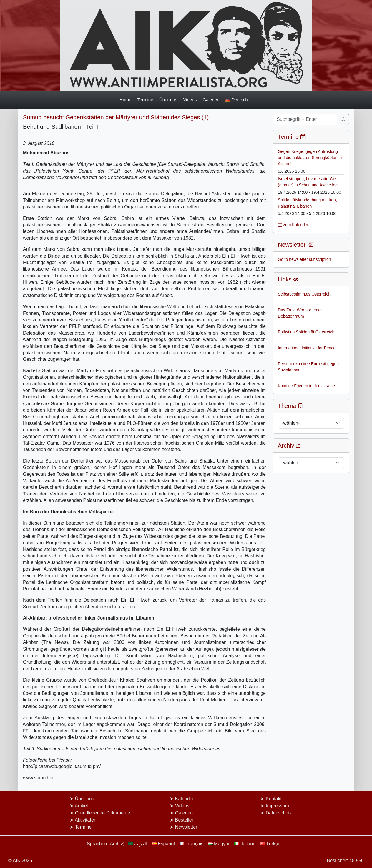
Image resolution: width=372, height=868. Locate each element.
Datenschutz (279, 813)
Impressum (277, 806)
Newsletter (186, 827)
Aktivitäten (86, 820)
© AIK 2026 (20, 861)
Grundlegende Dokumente (103, 813)
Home (125, 100)
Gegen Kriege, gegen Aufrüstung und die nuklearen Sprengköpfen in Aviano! (310, 158)
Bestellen (185, 820)
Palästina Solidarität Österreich (306, 332)
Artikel (81, 806)
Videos (190, 100)
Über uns (168, 100)
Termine (145, 100)
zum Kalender (293, 225)
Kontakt (274, 799)
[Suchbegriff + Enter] (305, 119)
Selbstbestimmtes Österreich (304, 294)
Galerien (211, 100)
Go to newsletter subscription (304, 259)
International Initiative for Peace (307, 348)
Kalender (185, 799)
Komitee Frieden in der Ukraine (306, 386)
